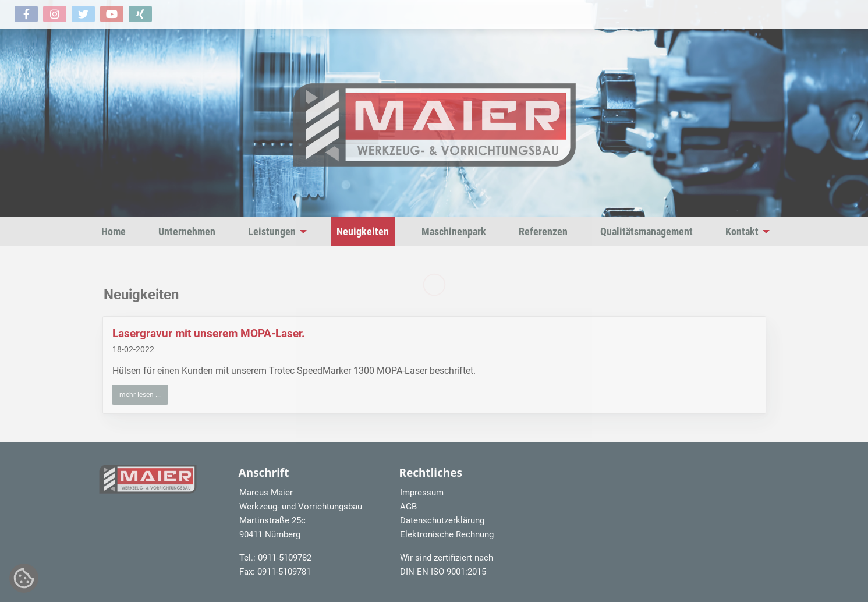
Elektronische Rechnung (447, 534)
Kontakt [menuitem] (742, 231)
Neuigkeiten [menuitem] (363, 231)
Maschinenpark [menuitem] (454, 231)
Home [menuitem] (114, 231)
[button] (26, 14)
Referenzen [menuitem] (543, 231)
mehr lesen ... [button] (140, 395)
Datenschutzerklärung (442, 520)
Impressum (422, 493)
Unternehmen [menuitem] (187, 231)
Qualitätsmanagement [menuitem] (646, 231)
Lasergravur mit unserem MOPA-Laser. (209, 333)
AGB (408, 507)
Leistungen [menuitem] (272, 231)
